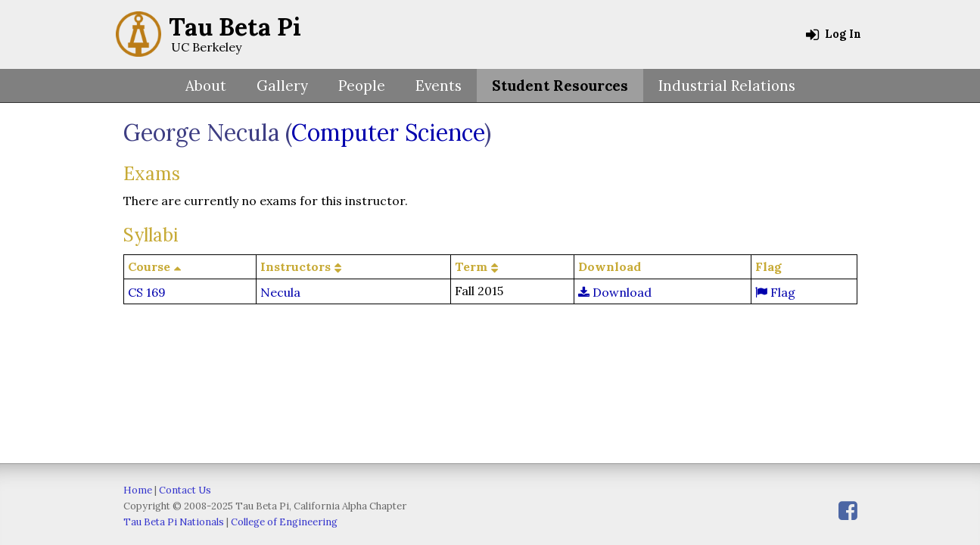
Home (138, 490)
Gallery (282, 86)
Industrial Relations (727, 86)
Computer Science (388, 132)
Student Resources (560, 86)
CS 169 (147, 292)
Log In (834, 34)
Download (615, 292)
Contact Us (185, 490)
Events (439, 86)
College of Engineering (284, 522)
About (206, 86)
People (362, 86)
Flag (775, 292)
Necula (280, 292)
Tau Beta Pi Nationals (174, 522)
